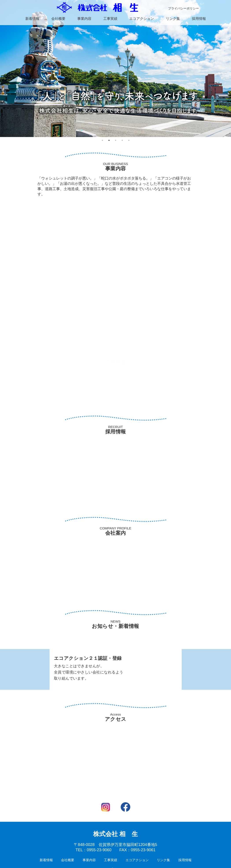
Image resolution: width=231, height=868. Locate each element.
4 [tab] (122, 140)
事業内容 (84, 19)
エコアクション (142, 19)
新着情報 (32, 19)
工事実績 (110, 19)
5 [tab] (129, 140)
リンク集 (173, 19)
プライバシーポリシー (183, 8)
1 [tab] (102, 140)
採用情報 (199, 19)
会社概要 (58, 19)
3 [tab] (116, 140)
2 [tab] (109, 140)
